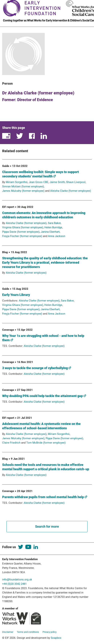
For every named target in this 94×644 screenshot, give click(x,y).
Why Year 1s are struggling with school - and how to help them (43, 338)
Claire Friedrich (11, 443)
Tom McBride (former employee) (46, 443)
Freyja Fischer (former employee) (22, 236)
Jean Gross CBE (39, 182)
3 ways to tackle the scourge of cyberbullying (37, 368)
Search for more (47, 526)
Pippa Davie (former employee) (21, 232)
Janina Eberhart (50, 232)
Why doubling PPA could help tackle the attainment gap (44, 396)
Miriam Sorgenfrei (17, 182)
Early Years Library (16, 295)
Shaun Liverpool (76, 182)
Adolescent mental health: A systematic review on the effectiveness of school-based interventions (41, 426)
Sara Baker (54, 223)
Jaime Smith (57, 182)
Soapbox (56, 638)
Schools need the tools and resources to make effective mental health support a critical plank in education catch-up (46, 467)
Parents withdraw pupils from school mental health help (45, 497)
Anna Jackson (57, 236)
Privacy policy (50, 632)
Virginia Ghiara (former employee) (23, 227)
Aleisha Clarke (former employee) (71, 191)
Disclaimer (8, 632)
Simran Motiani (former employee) (23, 186)
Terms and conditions (28, 632)
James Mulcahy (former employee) (23, 191)
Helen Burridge (53, 227)
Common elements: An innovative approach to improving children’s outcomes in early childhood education (44, 215)
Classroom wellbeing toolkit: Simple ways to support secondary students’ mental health (40, 174)
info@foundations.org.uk (17, 579)
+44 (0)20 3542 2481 (14, 584)
